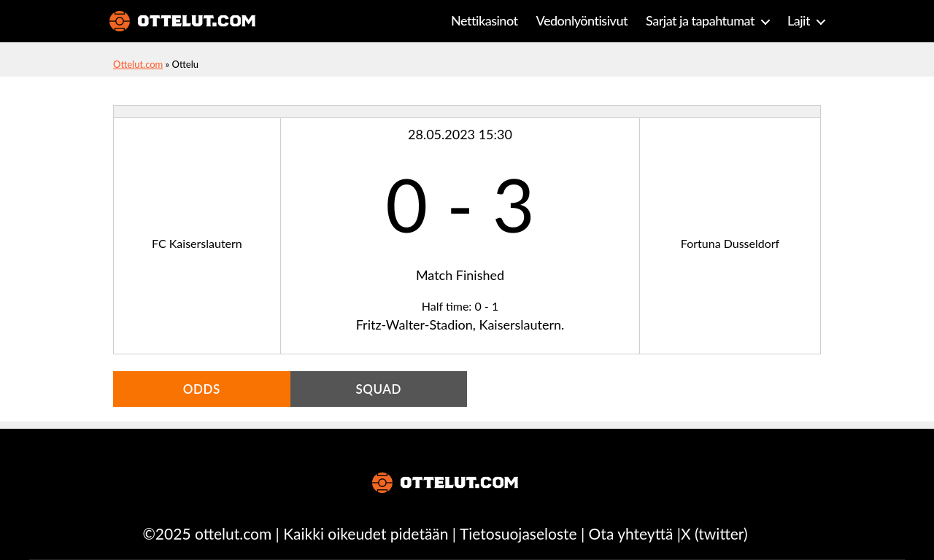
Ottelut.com (138, 64)
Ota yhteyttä (631, 533)
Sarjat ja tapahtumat (700, 21)
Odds (202, 389)
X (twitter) (714, 533)
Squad (378, 389)
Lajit (799, 21)
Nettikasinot (485, 21)
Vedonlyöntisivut (582, 21)
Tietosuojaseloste (518, 533)
